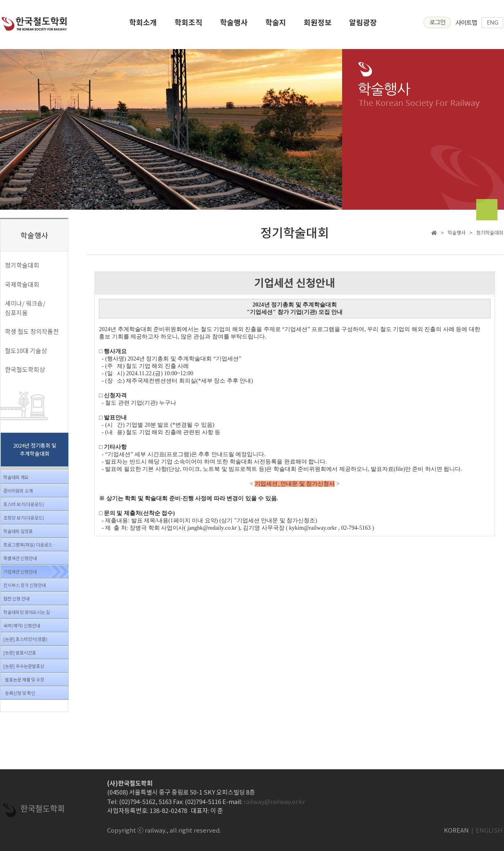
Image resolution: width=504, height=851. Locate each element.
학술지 (276, 25)
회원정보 (318, 25)
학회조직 (188, 25)
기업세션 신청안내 (20, 571)
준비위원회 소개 (18, 490)
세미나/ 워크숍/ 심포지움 (25, 308)
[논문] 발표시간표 (20, 652)
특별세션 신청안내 (20, 558)
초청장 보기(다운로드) (24, 517)
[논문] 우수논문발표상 (24, 666)
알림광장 (363, 25)
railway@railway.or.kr (274, 801)
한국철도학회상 (25, 369)
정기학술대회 (22, 265)
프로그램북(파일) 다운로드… (30, 544)
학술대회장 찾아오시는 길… (29, 612)
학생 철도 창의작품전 (32, 331)
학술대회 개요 (16, 477)
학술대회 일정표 (18, 531)
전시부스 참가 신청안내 (25, 585)
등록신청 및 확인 (20, 693)
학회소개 (143, 25)
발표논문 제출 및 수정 (25, 679)
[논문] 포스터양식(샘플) (25, 639)
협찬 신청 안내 (16, 598)
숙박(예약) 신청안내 (22, 625)
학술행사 (234, 25)
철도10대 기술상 (26, 350)
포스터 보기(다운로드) (24, 504)
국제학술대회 (22, 284)
